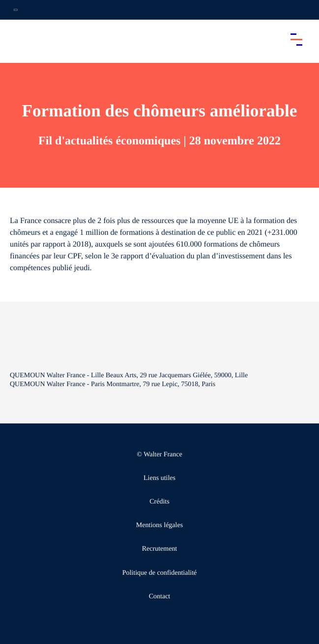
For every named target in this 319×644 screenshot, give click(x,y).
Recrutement (160, 549)
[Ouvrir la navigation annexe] (16, 10)
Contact (160, 597)
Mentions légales (159, 525)
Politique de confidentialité (160, 573)
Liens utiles (159, 478)
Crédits (159, 502)
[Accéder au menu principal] (296, 39)
